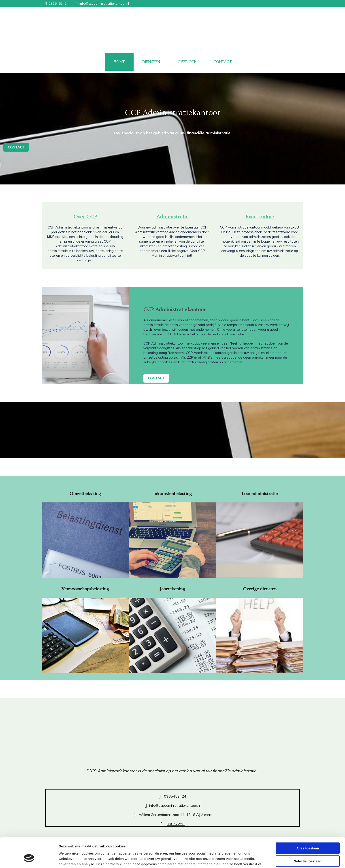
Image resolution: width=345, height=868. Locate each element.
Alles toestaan (308, 823)
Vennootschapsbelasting (85, 589)
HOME (119, 62)
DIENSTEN (151, 62)
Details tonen (242, 859)
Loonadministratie (260, 494)
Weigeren (308, 850)
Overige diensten (260, 589)
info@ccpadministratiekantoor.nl (104, 3)
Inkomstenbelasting (172, 494)
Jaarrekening (172, 589)
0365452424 (59, 3)
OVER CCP (187, 62)
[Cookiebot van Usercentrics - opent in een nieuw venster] (29, 859)
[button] (16, 147)
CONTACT (223, 62)
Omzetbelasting (85, 494)
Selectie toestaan (308, 837)
